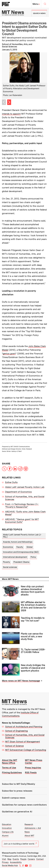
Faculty (20, 547)
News (27, 832)
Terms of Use (9, 768)
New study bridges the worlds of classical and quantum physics (33, 668)
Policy (33, 557)
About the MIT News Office (10, 762)
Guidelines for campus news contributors (24, 805)
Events (16, 859)
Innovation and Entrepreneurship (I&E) (21, 552)
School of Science (14, 746)
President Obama (21, 562)
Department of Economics (18, 492)
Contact (40, 859)
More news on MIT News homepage (21, 681)
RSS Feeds (31, 773)
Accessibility (16, 862)
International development (15, 557)
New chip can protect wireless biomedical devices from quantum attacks (33, 591)
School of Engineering (16, 731)
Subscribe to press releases (17, 791)
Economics (8, 547)
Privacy (5, 862)
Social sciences (10, 567)
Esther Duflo (11, 482)
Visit (4, 859)
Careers (31, 859)
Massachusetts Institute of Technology (20, 853)
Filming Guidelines (12, 773)
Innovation (7, 828)
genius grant (9, 354)
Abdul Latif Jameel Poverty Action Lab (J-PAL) (22, 536)
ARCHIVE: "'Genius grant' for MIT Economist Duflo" (22, 521)
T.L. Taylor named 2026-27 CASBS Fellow (33, 651)
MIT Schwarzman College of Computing (26, 750)
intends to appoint (11, 114)
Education (7, 824)
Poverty (7, 562)
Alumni (5, 836)
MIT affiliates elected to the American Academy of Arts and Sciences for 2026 (33, 606)
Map (9, 859)
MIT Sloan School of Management (23, 742)
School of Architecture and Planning (24, 727)
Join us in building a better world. (20, 844)
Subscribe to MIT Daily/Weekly (18, 784)
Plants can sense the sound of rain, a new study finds (32, 636)
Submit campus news (14, 798)
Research (29, 824)
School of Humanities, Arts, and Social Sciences (25, 736)
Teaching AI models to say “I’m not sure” (33, 619)
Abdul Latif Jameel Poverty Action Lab (25, 487)
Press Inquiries (33, 768)
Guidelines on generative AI (17, 812)
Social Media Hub (10, 866)
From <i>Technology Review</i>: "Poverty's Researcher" (22, 506)
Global (30, 547)
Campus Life (8, 832)
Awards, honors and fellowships (18, 542)
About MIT (29, 836)
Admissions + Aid (33, 828)
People (23, 859)
